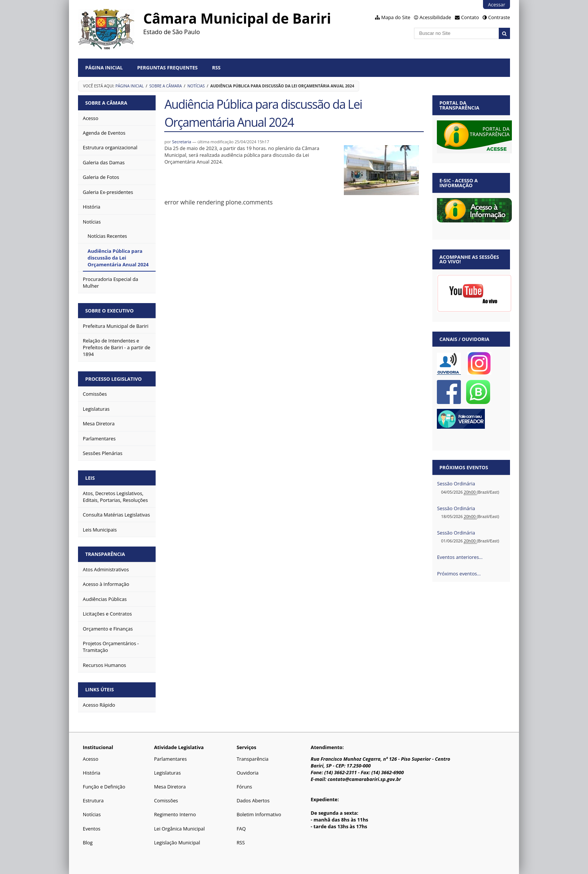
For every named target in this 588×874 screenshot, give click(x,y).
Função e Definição (104, 787)
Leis (90, 478)
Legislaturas (167, 773)
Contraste (499, 17)
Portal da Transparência (459, 105)
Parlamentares (170, 759)
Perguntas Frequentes (167, 68)
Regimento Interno (175, 814)
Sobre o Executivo (109, 311)
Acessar (496, 5)
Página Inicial (104, 68)
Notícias (196, 86)
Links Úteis (99, 689)
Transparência (105, 554)
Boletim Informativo (259, 814)
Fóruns (244, 787)
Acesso (91, 759)
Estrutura (93, 800)
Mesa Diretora (170, 787)
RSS (217, 68)
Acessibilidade (435, 17)
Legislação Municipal (177, 842)
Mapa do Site (396, 17)
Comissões (166, 800)
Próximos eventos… (459, 574)
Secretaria (182, 142)
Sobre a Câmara (166, 86)
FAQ (241, 829)
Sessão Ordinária (456, 484)
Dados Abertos (253, 800)
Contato (470, 17)
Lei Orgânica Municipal (179, 829)
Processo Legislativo (113, 379)
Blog (88, 842)
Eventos (92, 829)
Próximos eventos (464, 467)
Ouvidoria (248, 773)
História (92, 773)
